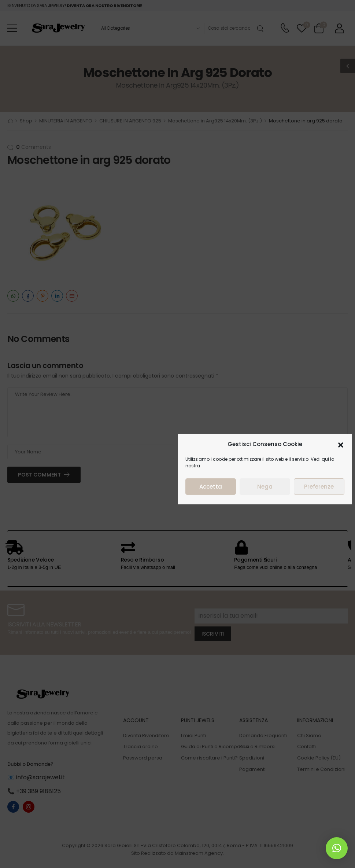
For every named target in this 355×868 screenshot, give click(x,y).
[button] (341, 444)
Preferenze (319, 486)
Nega (265, 486)
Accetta (211, 486)
